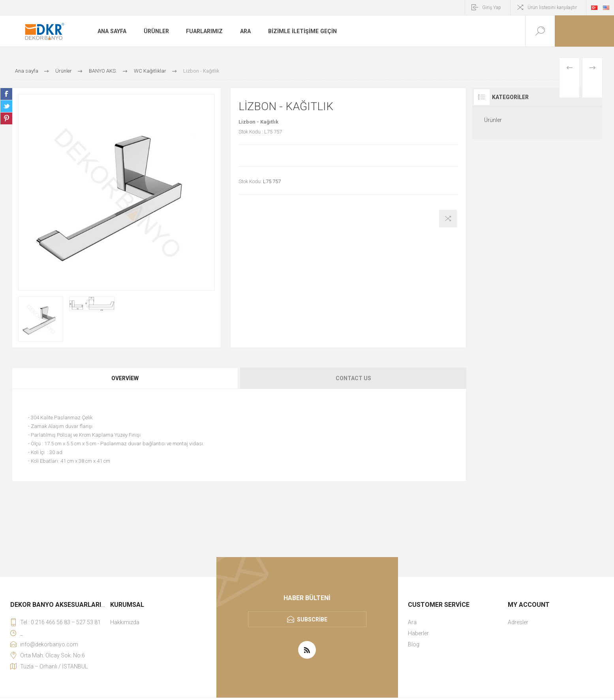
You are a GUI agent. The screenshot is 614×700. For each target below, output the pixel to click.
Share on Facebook (6, 94)
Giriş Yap (492, 8)
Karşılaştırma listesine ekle (448, 219)
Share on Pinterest (6, 118)
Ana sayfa (112, 31)
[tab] (126, 378)
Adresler (518, 622)
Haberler (418, 633)
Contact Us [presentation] (353, 378)
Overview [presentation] (125, 378)
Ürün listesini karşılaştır (552, 8)
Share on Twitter (6, 106)
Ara (245, 31)
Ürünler (156, 31)
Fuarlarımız (204, 31)
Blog (414, 644)
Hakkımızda (125, 622)
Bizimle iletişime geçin (302, 31)
